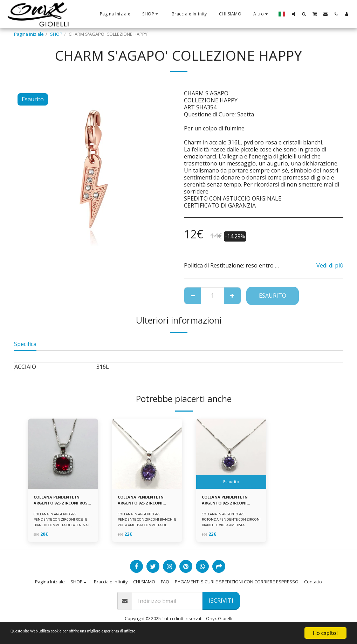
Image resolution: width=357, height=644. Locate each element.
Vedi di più (330, 265)
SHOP (56, 34)
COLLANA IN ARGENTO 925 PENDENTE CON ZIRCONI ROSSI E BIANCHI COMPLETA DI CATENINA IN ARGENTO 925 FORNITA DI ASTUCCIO (62, 527)
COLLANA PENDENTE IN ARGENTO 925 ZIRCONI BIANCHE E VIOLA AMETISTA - (228, 501)
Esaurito (273, 296)
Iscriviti (221, 603)
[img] (63, 454)
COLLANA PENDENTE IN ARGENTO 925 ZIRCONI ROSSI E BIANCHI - (60, 501)
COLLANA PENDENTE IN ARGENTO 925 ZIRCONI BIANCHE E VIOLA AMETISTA (144, 501)
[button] (294, 14)
